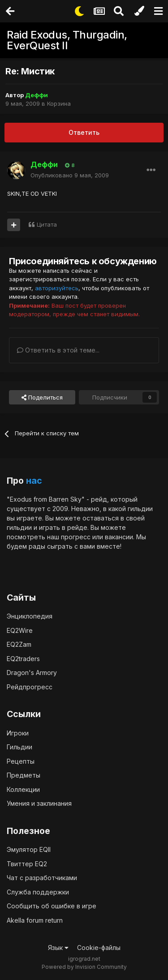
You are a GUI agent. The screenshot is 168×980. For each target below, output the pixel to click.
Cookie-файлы (99, 948)
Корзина (59, 103)
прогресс (76, 537)
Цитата (47, 224)
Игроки (18, 733)
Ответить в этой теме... (58, 350)
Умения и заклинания (39, 803)
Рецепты (21, 761)
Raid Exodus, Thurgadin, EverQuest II (67, 40)
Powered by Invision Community (84, 967)
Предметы (24, 775)
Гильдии (19, 747)
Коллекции (23, 789)
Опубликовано (70, 175)
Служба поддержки (38, 892)
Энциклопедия (30, 616)
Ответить (84, 132)
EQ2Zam (19, 644)
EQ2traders (23, 659)
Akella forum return (35, 920)
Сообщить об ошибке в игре (52, 906)
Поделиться (42, 397)
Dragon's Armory (32, 673)
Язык (58, 948)
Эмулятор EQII (29, 849)
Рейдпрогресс (30, 687)
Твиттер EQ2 (27, 864)
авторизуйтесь (57, 288)
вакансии (119, 537)
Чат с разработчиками (42, 878)
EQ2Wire (20, 630)
